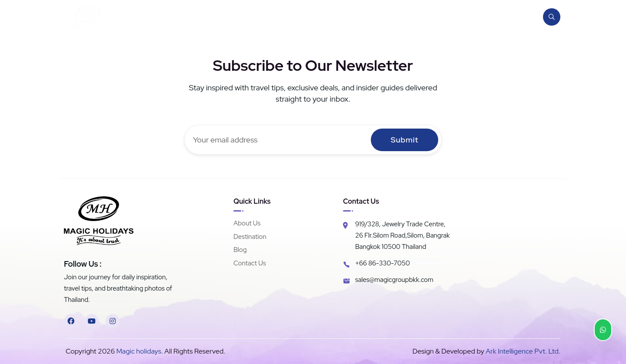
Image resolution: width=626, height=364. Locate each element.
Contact (505, 17)
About (382, 17)
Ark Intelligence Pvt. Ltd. (523, 351)
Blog (469, 17)
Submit (405, 140)
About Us (247, 223)
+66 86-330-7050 (383, 263)
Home (346, 17)
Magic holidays (138, 351)
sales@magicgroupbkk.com (394, 280)
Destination (426, 17)
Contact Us (250, 263)
